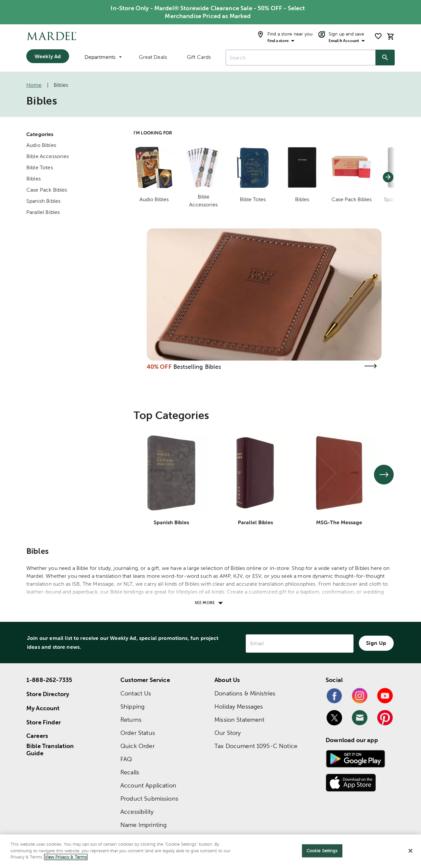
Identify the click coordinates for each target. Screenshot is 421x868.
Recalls (130, 772)
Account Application (148, 785)
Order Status (138, 733)
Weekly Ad (48, 56)
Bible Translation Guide (50, 750)
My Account (43, 708)
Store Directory (48, 694)
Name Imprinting (143, 825)
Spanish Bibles (43, 201)
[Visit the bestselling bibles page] (370, 366)
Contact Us (136, 693)
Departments (103, 57)
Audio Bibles (41, 145)
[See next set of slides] (384, 475)
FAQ (126, 759)
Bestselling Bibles (197, 367)
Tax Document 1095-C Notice (256, 746)
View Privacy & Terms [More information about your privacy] (66, 857)
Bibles (34, 179)
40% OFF (159, 367)
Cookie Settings (322, 851)
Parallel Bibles (43, 212)
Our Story (228, 733)
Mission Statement (240, 720)
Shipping (132, 706)
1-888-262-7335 (49, 680)
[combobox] (301, 58)
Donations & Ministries (245, 693)
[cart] (391, 36)
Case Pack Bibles (47, 190)
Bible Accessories (48, 156)
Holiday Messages (239, 706)
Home (34, 85)
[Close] (410, 851)
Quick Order (137, 746)
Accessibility (137, 812)
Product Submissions (149, 798)
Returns (131, 720)
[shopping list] (378, 36)
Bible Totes (40, 167)
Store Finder (44, 722)
